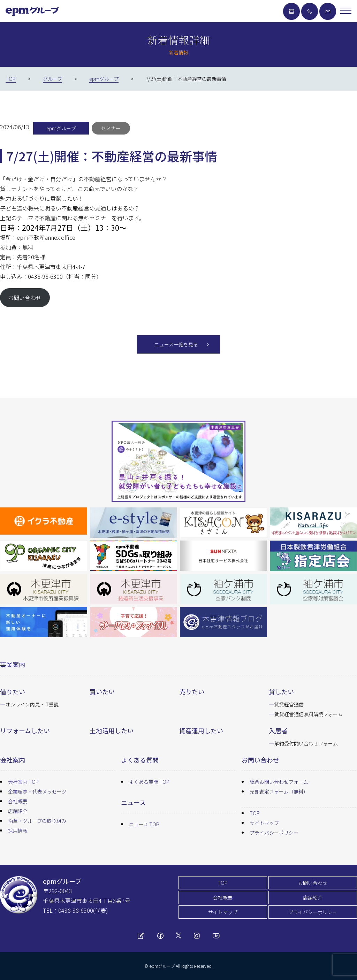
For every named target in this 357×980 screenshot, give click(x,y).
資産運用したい (201, 730)
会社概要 (18, 801)
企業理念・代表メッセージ (37, 791)
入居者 (278, 730)
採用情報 (18, 830)
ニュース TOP (144, 824)
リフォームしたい (25, 730)
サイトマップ (264, 823)
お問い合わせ (25, 298)
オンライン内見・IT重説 (32, 704)
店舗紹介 (18, 811)
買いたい (102, 691)
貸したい (281, 691)
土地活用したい (112, 730)
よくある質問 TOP (149, 782)
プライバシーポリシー (274, 833)
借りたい (13, 691)
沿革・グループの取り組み (37, 821)
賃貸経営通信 (289, 704)
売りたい (192, 691)
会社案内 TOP (23, 782)
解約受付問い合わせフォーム (306, 743)
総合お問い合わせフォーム (279, 782)
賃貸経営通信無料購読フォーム (309, 714)
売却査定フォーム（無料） (279, 791)
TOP (255, 813)
